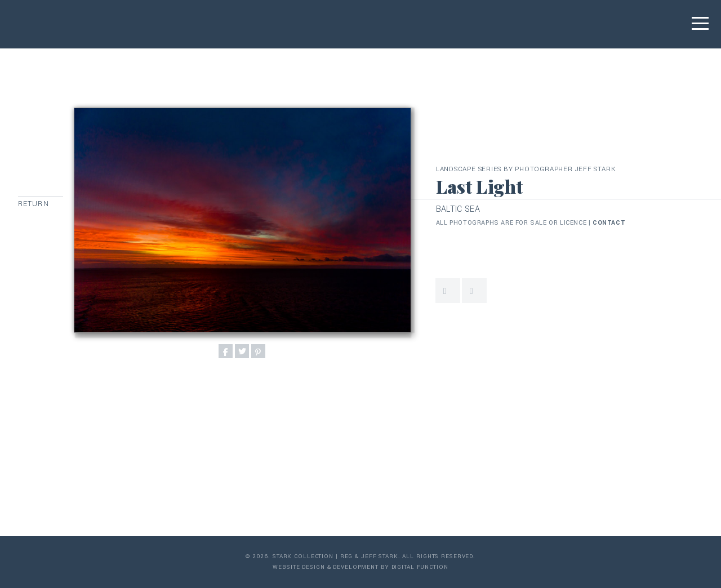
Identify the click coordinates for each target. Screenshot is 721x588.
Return (34, 204)
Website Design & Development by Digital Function (360, 567)
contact (609, 223)
